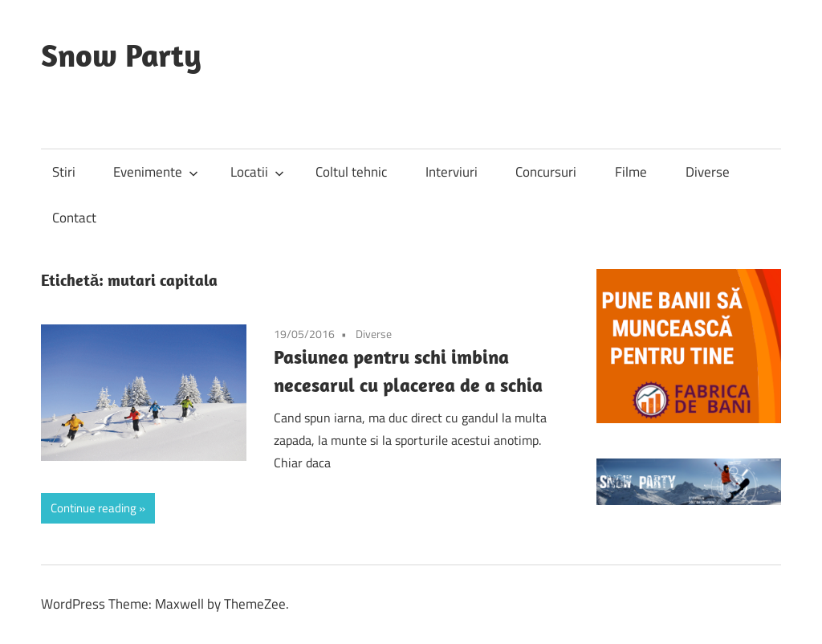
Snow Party (121, 55)
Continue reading (94, 508)
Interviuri (452, 172)
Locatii (257, 172)
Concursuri (546, 172)
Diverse (708, 172)
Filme (631, 172)
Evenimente (156, 172)
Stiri (64, 172)
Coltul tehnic (351, 172)
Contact (74, 218)
